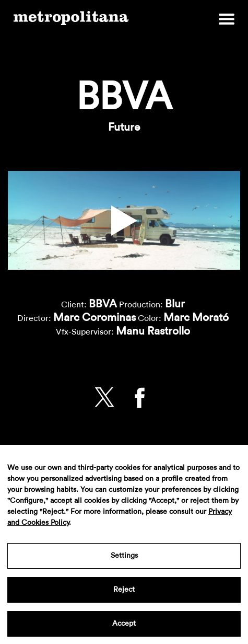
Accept (124, 624)
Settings (124, 556)
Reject (124, 590)
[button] (124, 221)
